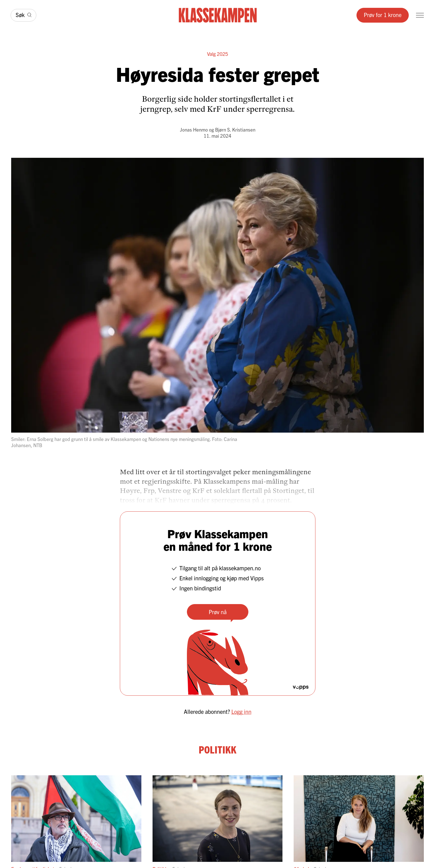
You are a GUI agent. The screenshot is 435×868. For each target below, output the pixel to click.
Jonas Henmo (194, 129)
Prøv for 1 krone (383, 15)
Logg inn (241, 711)
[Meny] (420, 15)
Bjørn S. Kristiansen (235, 129)
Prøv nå (218, 612)
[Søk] (23, 15)
